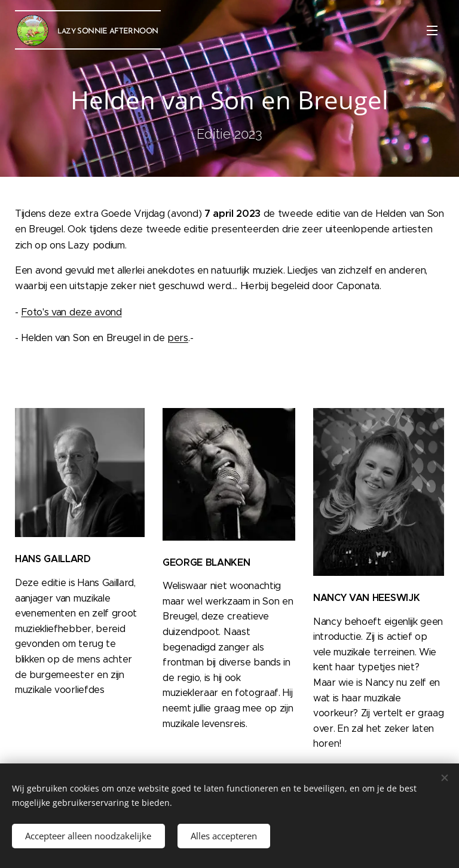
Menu (432, 30)
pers (178, 338)
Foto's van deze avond (71, 312)
